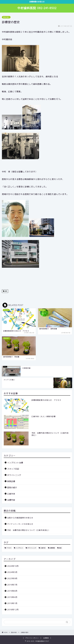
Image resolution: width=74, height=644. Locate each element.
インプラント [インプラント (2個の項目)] (19, 548)
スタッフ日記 (13, 469)
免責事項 (46, 638)
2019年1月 (12, 603)
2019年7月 (12, 585)
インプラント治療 (15, 463)
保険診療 (11, 481)
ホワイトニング (14, 475)
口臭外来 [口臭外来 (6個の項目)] (43, 548)
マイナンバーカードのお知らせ (20, 524)
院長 (6, 291)
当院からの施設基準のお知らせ (20, 518)
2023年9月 (12, 578)
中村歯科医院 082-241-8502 (37, 8)
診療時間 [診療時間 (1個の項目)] (52, 548)
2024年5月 (12, 572)
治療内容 (11, 500)
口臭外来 (11, 494)
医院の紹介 (6, 17)
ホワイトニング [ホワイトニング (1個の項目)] (32, 548)
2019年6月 (12, 591)
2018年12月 (13, 610)
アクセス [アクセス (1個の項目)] (9, 548)
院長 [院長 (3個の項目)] (60, 548)
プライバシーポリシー (32, 638)
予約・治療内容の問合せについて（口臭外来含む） (29, 530)
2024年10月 (13, 566)
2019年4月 (12, 597)
